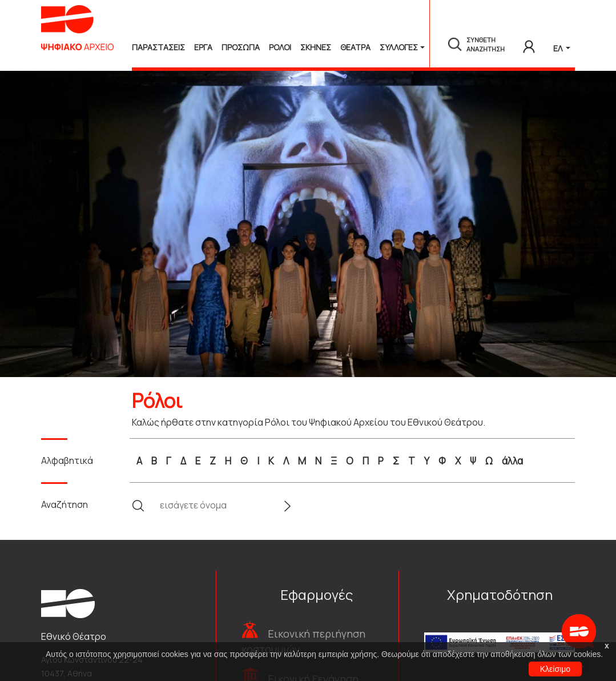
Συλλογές (399, 47)
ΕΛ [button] (559, 48)
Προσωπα (241, 47)
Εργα (203, 47)
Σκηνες (316, 47)
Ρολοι (280, 47)
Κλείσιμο (555, 669)
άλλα (512, 461)
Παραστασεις (158, 47)
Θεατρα (355, 47)
